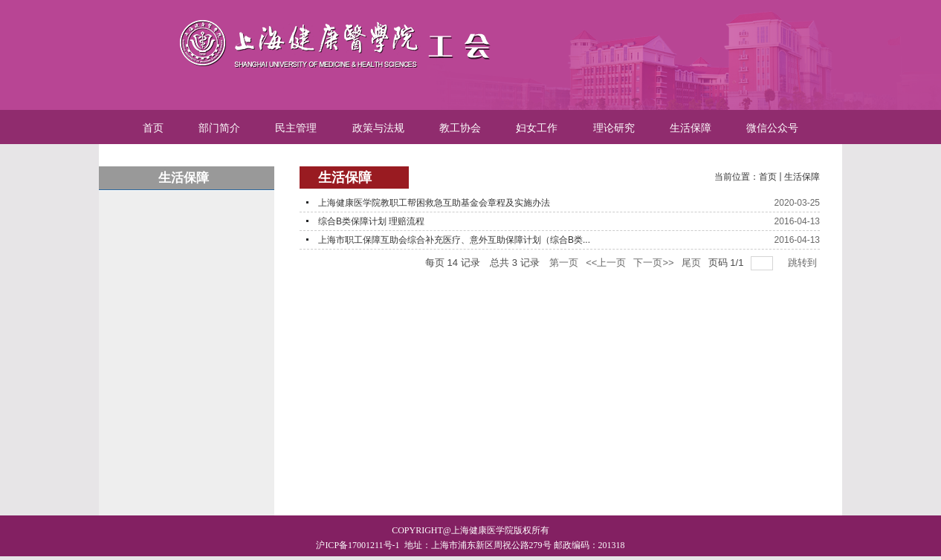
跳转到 (804, 263)
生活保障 (802, 177)
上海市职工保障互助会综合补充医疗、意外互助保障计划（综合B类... (454, 240)
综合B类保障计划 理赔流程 (371, 221)
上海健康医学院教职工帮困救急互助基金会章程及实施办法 (434, 203)
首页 (768, 177)
